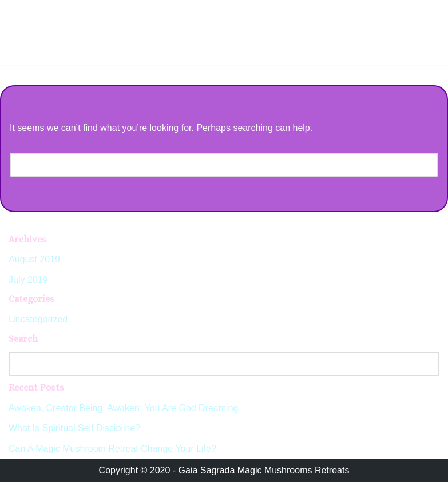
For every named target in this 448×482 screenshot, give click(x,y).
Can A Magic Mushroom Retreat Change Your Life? (112, 449)
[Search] (211, 165)
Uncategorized (38, 319)
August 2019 (34, 259)
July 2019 (28, 280)
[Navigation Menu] (426, 12)
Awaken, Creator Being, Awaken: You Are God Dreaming (123, 408)
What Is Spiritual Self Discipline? (74, 428)
